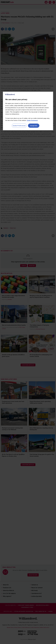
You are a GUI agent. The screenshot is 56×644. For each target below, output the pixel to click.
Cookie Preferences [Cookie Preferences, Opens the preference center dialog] (19, 126)
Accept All (34, 126)
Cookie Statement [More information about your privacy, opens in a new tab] (32, 120)
